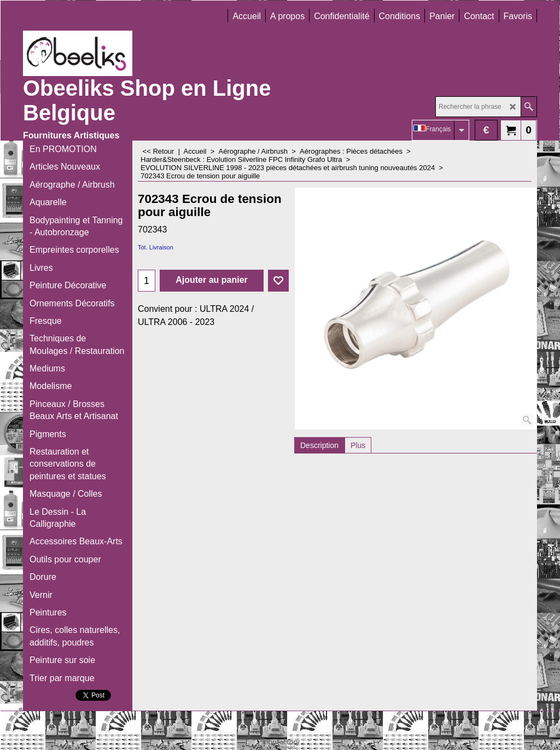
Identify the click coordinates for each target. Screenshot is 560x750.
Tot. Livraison (156, 247)
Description (319, 445)
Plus (358, 445)
